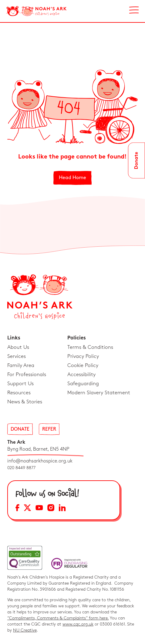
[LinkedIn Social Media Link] (62, 509)
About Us (18, 347)
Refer (49, 429)
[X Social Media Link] (27, 509)
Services (17, 356)
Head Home (72, 178)
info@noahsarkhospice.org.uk (40, 461)
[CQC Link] (25, 558)
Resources (19, 393)
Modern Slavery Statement (99, 393)
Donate (20, 429)
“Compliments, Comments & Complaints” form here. (58, 618)
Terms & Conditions (90, 347)
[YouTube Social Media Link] (39, 509)
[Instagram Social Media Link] (51, 509)
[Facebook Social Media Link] (17, 509)
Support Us (20, 384)
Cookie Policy (83, 365)
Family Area (21, 365)
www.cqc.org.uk (78, 624)
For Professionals (27, 375)
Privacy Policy (83, 356)
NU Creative (25, 630)
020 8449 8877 (21, 468)
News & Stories (25, 402)
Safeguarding (83, 384)
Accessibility (81, 375)
